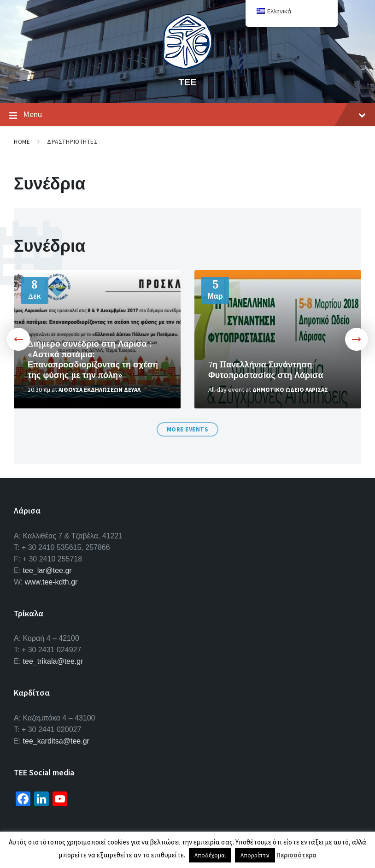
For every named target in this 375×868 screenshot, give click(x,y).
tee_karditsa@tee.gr (56, 741)
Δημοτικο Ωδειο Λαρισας (290, 390)
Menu (187, 115)
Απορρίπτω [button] (255, 855)
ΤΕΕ (188, 82)
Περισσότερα (296, 855)
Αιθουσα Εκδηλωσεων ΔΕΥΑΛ (100, 390)
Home (22, 142)
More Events (188, 429)
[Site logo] (187, 66)
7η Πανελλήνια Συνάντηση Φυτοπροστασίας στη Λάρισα (266, 370)
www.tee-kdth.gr (51, 582)
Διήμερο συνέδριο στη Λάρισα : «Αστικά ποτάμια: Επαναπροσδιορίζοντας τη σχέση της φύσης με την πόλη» (93, 359)
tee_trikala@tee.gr (53, 661)
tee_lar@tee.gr (47, 570)
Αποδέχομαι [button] (210, 855)
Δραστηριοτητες (72, 142)
